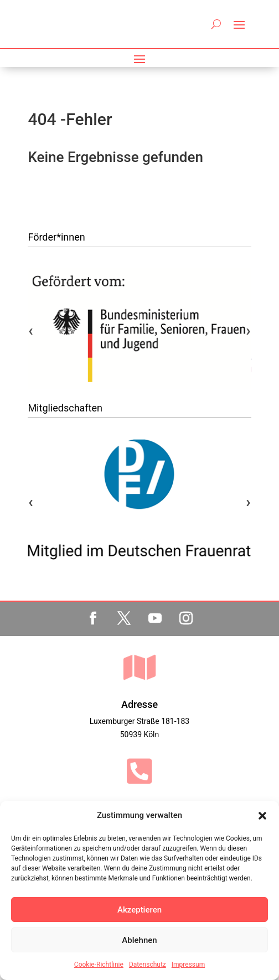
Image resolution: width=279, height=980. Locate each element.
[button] (262, 816)
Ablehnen (139, 940)
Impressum (188, 965)
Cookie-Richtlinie (99, 965)
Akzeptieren (139, 910)
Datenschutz (148, 965)
